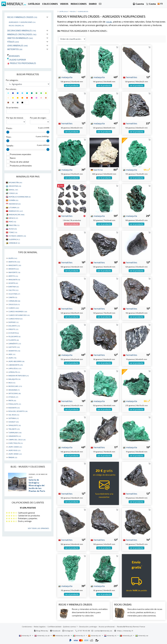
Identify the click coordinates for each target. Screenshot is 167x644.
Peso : (9, 137)
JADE (12, 354)
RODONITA (14, 408)
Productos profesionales (22, 63)
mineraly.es (95, 635)
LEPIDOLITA (14, 372)
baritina (97, 170)
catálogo (64, 11)
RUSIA (13, 229)
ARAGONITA (14, 279)
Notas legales (40, 626)
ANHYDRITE (14, 272)
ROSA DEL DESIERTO (18, 411)
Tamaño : (10, 146)
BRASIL (13, 190)
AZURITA (13, 283)
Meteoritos (15, 49)
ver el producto (72, 85)
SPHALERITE (14, 425)
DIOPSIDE (13, 322)
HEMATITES (14, 351)
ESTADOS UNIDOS (17, 236)
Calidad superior (17, 60)
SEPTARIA (14, 418)
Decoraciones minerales (22, 31)
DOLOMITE (14, 326)
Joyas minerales (18, 46)
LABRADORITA (16, 365)
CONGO (13, 193)
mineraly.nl (110, 635)
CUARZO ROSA (15, 319)
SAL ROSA (14, 415)
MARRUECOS (16, 211)
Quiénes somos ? (70, 626)
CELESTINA (14, 294)
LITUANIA (14, 207)
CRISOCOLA (14, 304)
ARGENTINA (15, 186)
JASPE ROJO (14, 450)
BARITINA (14, 287)
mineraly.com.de (61, 635)
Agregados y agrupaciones (22, 22)
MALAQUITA (14, 379)
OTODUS (13, 397)
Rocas (73, 11)
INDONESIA (15, 204)
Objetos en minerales (20, 38)
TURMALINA (15, 432)
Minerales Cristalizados (22, 34)
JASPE (12, 358)
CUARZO (14, 308)
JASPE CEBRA (15, 447)
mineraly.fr (25, 635)
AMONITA (14, 269)
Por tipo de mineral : (15, 118)
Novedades (14, 56)
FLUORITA (14, 340)
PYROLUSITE (15, 404)
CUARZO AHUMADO (18, 311)
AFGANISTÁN (16, 182)
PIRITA (12, 400)
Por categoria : (12, 80)
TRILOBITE (14, 429)
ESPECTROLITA (16, 443)
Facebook (55, 631)
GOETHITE (14, 347)
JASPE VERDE (15, 454)
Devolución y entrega (88, 626)
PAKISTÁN (14, 225)
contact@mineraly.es (103, 631)
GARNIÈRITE (15, 343)
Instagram (68, 631)
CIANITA (13, 297)
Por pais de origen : (38, 118)
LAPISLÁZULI (15, 368)
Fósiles (13, 42)
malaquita (65, 77)
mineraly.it (79, 635)
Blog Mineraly (41, 631)
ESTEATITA (14, 333)
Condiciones (27, 626)
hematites (130, 77)
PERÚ (12, 222)
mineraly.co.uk (42, 635)
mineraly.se (142, 635)
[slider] (8, 132)
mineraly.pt (126, 635)
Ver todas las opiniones (38, 528)
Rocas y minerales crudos (22, 17)
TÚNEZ (13, 232)
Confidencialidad (54, 626)
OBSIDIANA (14, 390)
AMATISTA (14, 262)
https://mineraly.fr (125, 631)
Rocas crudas (16, 25)
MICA (12, 383)
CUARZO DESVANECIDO (19, 315)
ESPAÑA (14, 200)
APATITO (13, 276)
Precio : (9, 128)
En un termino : (13, 108)
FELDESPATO (14, 336)
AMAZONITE (15, 265)
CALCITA (13, 290)
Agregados (83, 11)
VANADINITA (15, 436)
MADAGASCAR (17, 214)
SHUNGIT (14, 422)
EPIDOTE (13, 329)
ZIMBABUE (14, 243)
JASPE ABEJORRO (16, 361)
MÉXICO (13, 218)
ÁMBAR (13, 457)
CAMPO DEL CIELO (17, 440)
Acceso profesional (107, 626)
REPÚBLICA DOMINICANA (20, 197)
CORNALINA (14, 301)
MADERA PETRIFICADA (19, 376)
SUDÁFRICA (14, 239)
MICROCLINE (15, 386)
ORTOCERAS (15, 393)
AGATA (13, 258)
